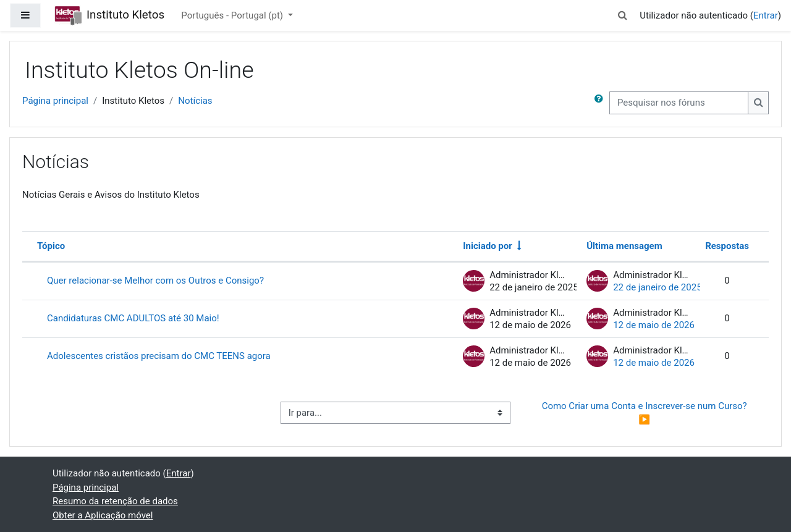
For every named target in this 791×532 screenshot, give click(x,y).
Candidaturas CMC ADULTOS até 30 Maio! (133, 318)
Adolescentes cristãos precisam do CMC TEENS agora (159, 356)
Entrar (766, 15)
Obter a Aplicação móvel (103, 515)
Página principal (55, 101)
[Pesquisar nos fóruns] (679, 103)
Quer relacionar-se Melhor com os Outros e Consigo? (155, 281)
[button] (622, 16)
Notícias (195, 101)
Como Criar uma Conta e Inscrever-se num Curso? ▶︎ (646, 413)
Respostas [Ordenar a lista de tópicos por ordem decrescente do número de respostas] (727, 246)
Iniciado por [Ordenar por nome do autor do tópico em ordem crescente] (488, 246)
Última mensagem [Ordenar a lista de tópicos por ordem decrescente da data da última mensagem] (624, 246)
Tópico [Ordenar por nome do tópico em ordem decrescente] (51, 246)
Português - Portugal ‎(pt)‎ (233, 15)
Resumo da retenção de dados (115, 501)
